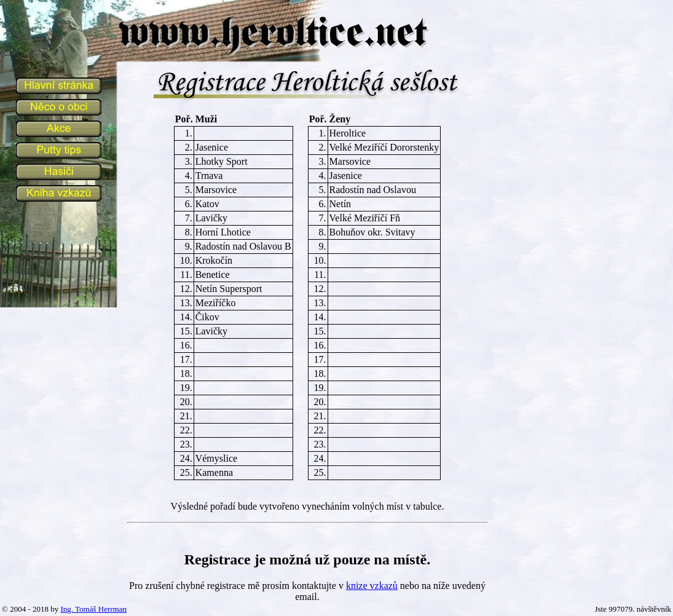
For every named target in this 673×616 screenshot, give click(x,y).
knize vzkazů (372, 586)
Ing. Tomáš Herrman (93, 609)
